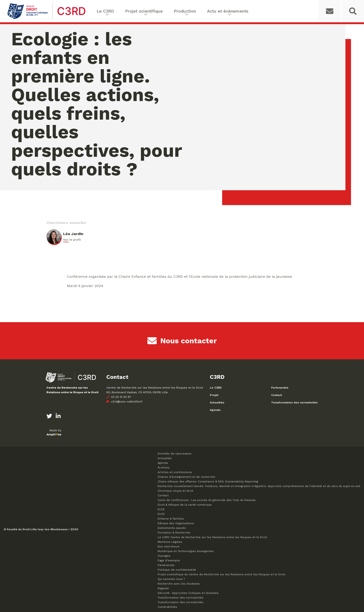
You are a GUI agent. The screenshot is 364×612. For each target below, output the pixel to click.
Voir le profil (72, 240)
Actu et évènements (228, 11)
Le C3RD (105, 11)
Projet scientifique (144, 11)
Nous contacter (182, 341)
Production (185, 11)
